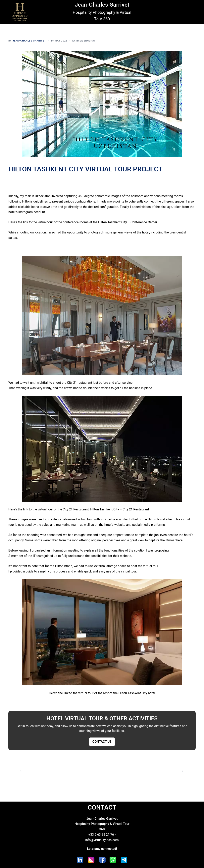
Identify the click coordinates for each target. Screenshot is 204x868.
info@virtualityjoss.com (102, 840)
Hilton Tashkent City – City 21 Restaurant (120, 509)
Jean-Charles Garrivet (102, 5)
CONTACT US (102, 742)
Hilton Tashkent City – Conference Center (128, 222)
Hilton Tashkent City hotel (137, 693)
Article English (83, 41)
